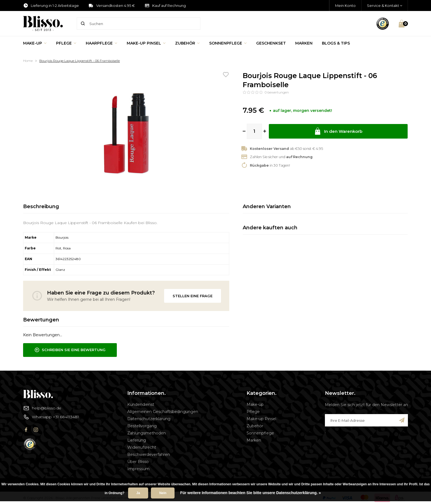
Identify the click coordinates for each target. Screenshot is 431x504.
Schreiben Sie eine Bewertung (70, 350)
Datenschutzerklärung (149, 419)
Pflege (66, 43)
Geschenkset (271, 43)
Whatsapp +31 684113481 (51, 417)
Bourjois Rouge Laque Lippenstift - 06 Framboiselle (80, 61)
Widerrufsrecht (142, 447)
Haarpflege (102, 43)
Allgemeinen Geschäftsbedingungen (163, 412)
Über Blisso (138, 462)
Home (28, 61)
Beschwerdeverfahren (149, 455)
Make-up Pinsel (146, 43)
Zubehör (187, 43)
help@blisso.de (42, 408)
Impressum (138, 469)
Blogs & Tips (336, 43)
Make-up (35, 43)
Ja (138, 493)
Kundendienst (141, 404)
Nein (163, 493)
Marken (304, 43)
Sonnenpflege (228, 43)
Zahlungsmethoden (147, 433)
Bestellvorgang (142, 426)
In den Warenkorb (338, 131)
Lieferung (137, 440)
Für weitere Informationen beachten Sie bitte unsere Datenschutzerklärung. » (250, 493)
